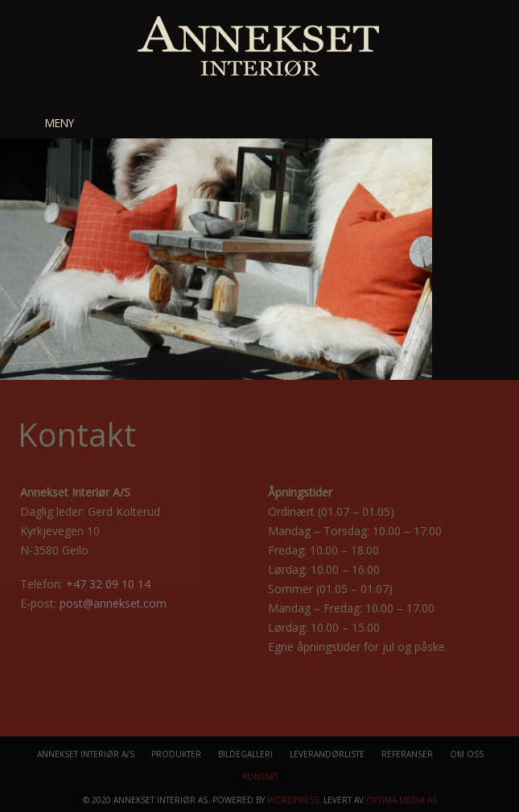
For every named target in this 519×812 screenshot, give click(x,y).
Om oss (467, 754)
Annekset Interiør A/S (86, 754)
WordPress (293, 800)
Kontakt (260, 777)
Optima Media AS (402, 800)
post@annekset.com (113, 603)
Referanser (407, 754)
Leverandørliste (327, 754)
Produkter (176, 754)
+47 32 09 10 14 (108, 584)
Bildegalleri (245, 754)
